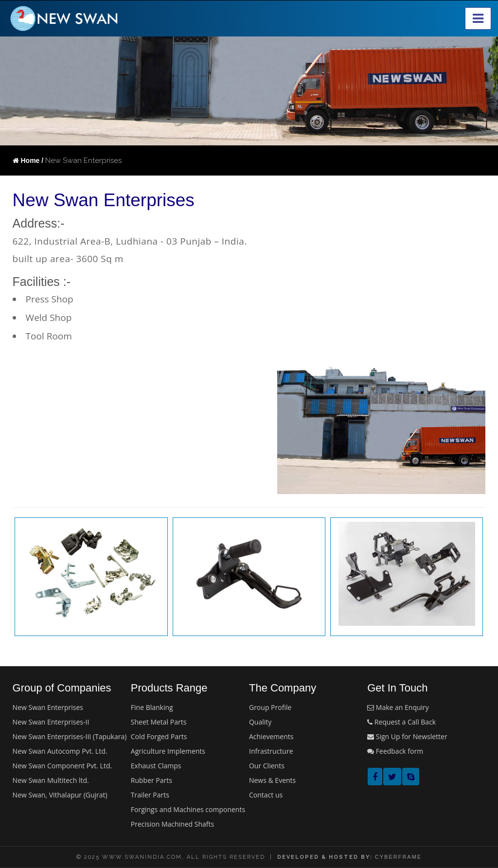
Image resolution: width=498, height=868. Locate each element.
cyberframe (398, 857)
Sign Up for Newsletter (407, 736)
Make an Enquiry (398, 707)
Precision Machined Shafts (172, 824)
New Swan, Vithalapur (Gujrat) (60, 795)
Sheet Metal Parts (159, 722)
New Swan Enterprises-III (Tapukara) (70, 736)
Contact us (266, 795)
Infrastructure (271, 751)
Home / (28, 160)
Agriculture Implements (168, 751)
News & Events (272, 780)
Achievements (271, 736)
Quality (260, 722)
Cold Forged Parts (159, 736)
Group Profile (270, 707)
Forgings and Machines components (188, 809)
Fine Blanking (152, 707)
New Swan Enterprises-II (51, 722)
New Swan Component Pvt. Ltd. (62, 766)
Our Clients (267, 766)
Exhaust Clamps (156, 766)
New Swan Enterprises (48, 707)
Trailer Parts (150, 795)
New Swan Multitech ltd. (51, 780)
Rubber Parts (151, 780)
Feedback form (395, 751)
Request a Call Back (401, 722)
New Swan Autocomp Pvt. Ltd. (60, 751)
